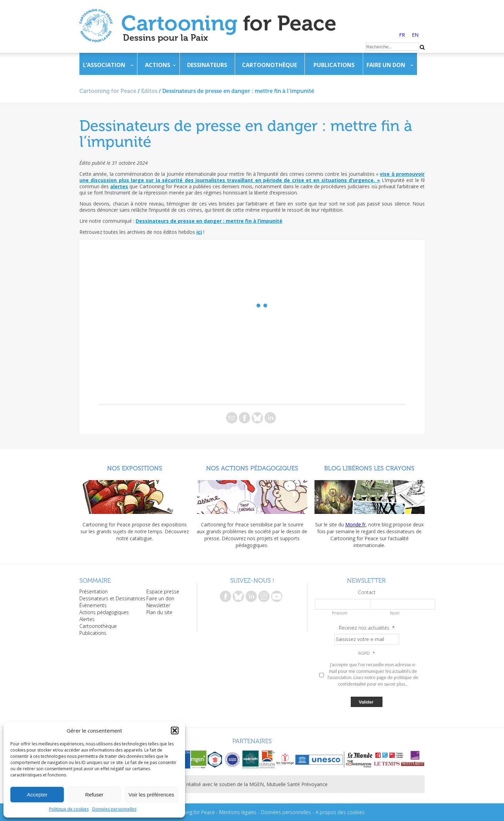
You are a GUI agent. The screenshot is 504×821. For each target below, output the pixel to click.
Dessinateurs (207, 65)
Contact (367, 592)
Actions (158, 65)
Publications (334, 65)
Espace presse (163, 591)
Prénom (340, 613)
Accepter (37, 795)
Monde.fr (355, 524)
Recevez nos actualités (367, 628)
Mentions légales (238, 812)
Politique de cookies (69, 809)
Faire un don (386, 65)
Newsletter (158, 605)
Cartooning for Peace (108, 91)
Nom (395, 613)
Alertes (87, 619)
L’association (104, 65)
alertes (119, 186)
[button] (175, 731)
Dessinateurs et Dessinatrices (112, 598)
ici (199, 232)
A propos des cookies (340, 812)
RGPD (367, 653)
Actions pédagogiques (104, 612)
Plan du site (159, 612)
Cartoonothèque (269, 65)
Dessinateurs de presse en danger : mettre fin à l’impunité (209, 221)
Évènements (93, 605)
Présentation (94, 591)
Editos (149, 91)
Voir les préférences (151, 795)
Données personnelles (114, 809)
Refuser (94, 795)
